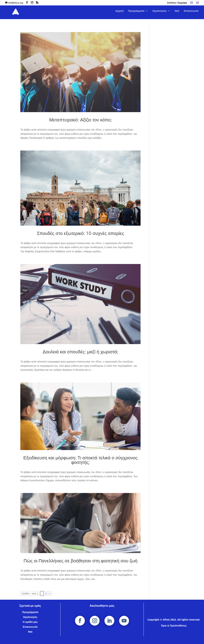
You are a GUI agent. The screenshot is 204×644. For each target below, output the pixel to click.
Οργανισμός (160, 14)
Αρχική (119, 14)
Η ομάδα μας (30, 622)
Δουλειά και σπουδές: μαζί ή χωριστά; (81, 352)
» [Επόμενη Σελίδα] (50, 593)
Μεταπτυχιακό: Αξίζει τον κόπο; (81, 120)
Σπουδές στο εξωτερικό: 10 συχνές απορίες (80, 233)
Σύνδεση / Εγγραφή (177, 3)
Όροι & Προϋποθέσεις (174, 626)
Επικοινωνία (191, 14)
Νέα (177, 14)
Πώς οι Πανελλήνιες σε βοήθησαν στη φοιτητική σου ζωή (80, 561)
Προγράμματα (136, 14)
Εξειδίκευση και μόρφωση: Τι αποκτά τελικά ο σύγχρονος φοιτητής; (80, 460)
